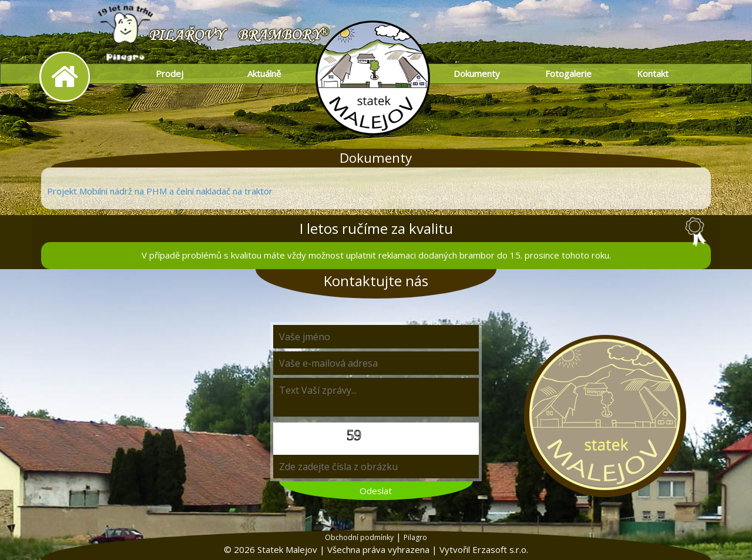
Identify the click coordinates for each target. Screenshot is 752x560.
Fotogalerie (568, 73)
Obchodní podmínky (359, 537)
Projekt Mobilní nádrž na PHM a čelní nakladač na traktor (160, 191)
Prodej (169, 73)
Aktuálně (264, 73)
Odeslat (376, 491)
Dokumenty (477, 73)
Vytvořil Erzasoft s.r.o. (484, 549)
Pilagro (415, 537)
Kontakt (653, 73)
